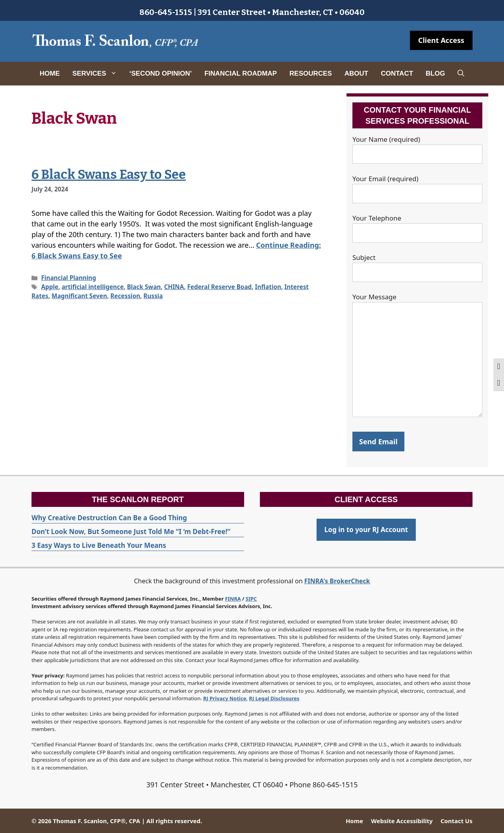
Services (98, 74)
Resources (311, 73)
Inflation (268, 287)
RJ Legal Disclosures (274, 698)
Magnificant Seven (79, 296)
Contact (397, 73)
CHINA (174, 287)
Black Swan (144, 287)
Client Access (441, 40)
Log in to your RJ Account (366, 530)
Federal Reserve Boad (219, 287)
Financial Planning (68, 278)
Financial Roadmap (241, 73)
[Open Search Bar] (461, 74)
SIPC (251, 599)
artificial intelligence (93, 287)
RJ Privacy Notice (225, 698)
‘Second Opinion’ (161, 73)
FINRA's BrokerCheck (337, 581)
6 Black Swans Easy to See (109, 174)
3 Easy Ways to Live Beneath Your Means (99, 545)
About (356, 73)
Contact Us (457, 821)
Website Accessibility (402, 821)
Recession (125, 296)
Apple (50, 287)
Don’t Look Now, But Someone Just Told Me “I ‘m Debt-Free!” (131, 532)
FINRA (233, 599)
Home (50, 73)
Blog (435, 73)
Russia (153, 296)
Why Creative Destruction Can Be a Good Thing (109, 518)
